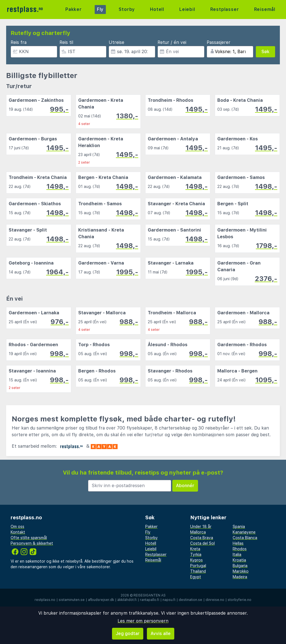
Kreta (195, 549)
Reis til (66, 42)
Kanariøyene (244, 532)
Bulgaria (240, 566)
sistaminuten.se (72, 600)
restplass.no (45, 600)
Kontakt (18, 532)
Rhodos (240, 549)
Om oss (17, 527)
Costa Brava (202, 538)
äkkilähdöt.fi (127, 600)
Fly (100, 9)
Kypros (196, 560)
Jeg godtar (128, 634)
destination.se (190, 600)
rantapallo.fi (150, 600)
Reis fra (19, 42)
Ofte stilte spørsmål (29, 538)
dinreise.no (215, 600)
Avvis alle (161, 634)
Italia (237, 555)
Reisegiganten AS (150, 595)
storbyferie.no (239, 600)
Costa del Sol (202, 543)
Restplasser (225, 9)
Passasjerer (219, 42)
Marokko (241, 571)
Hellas (238, 543)
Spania (239, 527)
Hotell (157, 9)
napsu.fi (169, 600)
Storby (127, 9)
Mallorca (198, 532)
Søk (265, 52)
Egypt (196, 577)
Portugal (198, 566)
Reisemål (265, 9)
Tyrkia (196, 555)
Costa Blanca (245, 538)
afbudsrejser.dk (101, 600)
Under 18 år (201, 527)
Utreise (116, 42)
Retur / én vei (172, 42)
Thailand (198, 571)
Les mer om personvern (143, 621)
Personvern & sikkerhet (32, 543)
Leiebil (187, 9)
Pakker (74, 9)
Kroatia (239, 560)
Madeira (240, 577)
